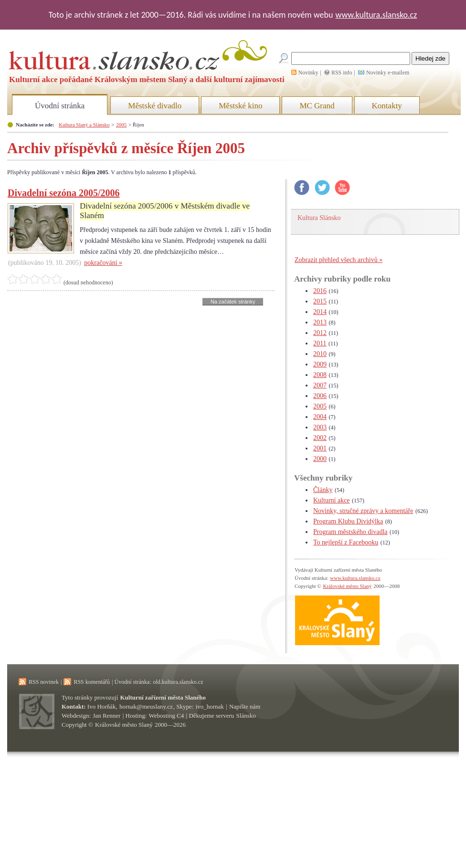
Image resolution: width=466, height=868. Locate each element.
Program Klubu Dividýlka (348, 521)
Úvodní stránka (60, 106)
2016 (320, 291)
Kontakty (387, 106)
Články (323, 490)
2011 (320, 343)
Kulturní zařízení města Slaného (163, 697)
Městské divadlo (155, 106)
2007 (320, 385)
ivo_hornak (210, 706)
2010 (320, 354)
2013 (320, 322)
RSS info (342, 73)
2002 (320, 438)
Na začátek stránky (233, 302)
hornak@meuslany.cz (146, 706)
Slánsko (246, 716)
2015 (320, 301)
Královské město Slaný (347, 586)
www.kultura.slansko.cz (376, 15)
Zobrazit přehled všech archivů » (339, 260)
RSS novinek (44, 682)
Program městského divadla (350, 532)
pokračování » (103, 263)
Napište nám (245, 706)
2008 (320, 375)
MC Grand (317, 106)
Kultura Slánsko (319, 218)
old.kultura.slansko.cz (178, 682)
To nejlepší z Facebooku (346, 542)
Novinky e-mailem (388, 73)
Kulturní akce (332, 500)
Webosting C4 (167, 716)
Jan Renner (106, 716)
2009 (320, 364)
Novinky (308, 73)
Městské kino (240, 106)
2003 (320, 427)
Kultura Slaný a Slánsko (84, 125)
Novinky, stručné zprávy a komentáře (363, 511)
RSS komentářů (92, 682)
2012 (320, 333)
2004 (320, 417)
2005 (121, 125)
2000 (320, 459)
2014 (320, 312)
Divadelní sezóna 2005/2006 (64, 193)
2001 (320, 448)
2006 (320, 396)
